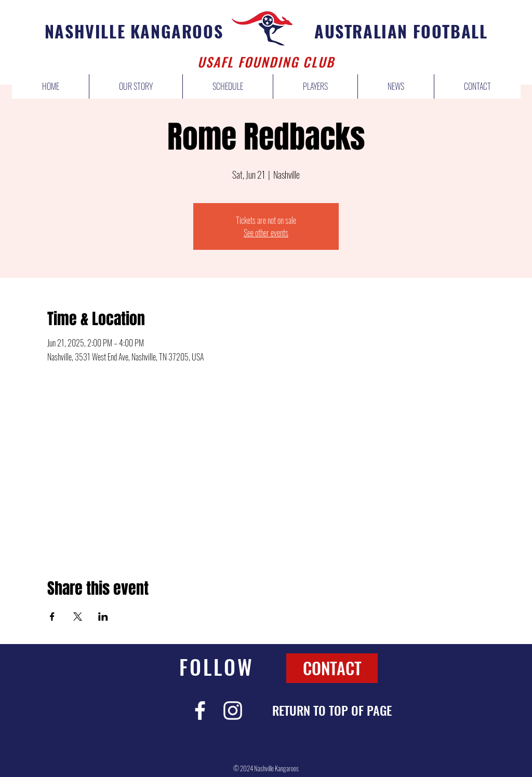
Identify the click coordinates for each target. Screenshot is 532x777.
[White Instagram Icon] (233, 711)
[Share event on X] (78, 617)
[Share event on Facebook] (52, 617)
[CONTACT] (332, 668)
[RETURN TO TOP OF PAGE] (332, 711)
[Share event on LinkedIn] (103, 617)
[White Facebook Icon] (200, 711)
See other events (266, 233)
